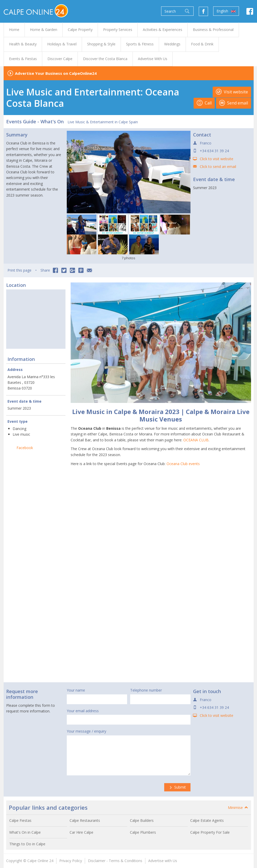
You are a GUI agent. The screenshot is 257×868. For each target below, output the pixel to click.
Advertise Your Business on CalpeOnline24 (56, 73)
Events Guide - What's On (35, 121)
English (226, 11)
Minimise (238, 808)
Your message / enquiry (86, 731)
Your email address (83, 711)
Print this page (19, 270)
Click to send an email (218, 167)
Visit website (232, 92)
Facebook (25, 448)
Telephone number (146, 690)
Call (204, 103)
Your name (76, 690)
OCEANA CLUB (196, 440)
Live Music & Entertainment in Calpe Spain (103, 122)
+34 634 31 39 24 (214, 151)
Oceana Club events (183, 464)
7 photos (128, 258)
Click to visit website (217, 159)
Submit (177, 787)
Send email (234, 103)
